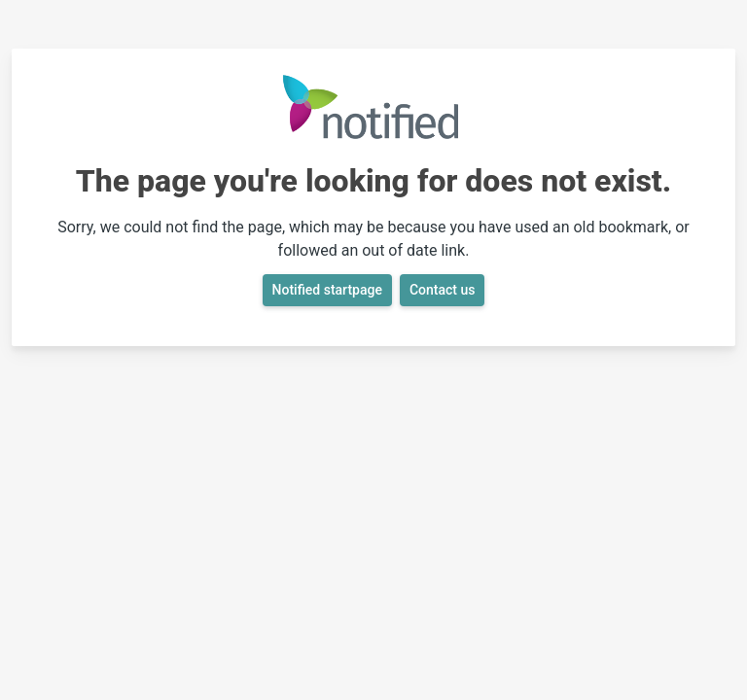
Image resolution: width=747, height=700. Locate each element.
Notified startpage (327, 290)
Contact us (443, 290)
